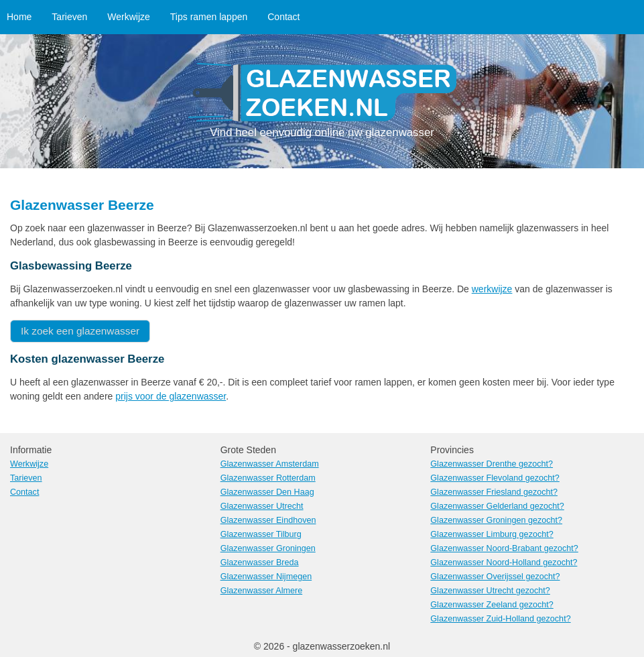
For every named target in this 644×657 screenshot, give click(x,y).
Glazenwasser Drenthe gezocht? (492, 464)
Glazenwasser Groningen (268, 548)
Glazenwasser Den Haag (267, 492)
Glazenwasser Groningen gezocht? (496, 520)
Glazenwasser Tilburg (261, 534)
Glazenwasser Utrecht (262, 506)
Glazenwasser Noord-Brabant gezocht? (504, 548)
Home (19, 17)
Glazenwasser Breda (260, 562)
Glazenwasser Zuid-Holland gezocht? (500, 619)
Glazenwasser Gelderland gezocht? (497, 506)
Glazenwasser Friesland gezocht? (494, 492)
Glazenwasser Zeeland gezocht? (492, 605)
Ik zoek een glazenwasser (80, 331)
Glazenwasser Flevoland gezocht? (495, 478)
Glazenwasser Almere (262, 591)
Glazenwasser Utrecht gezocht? (490, 591)
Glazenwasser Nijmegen (266, 577)
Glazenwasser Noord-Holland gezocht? (504, 562)
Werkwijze (129, 17)
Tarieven (69, 17)
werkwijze (492, 289)
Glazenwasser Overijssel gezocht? (495, 577)
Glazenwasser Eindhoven (268, 520)
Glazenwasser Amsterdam (270, 464)
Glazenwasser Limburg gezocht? (492, 534)
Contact (283, 17)
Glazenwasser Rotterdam (268, 478)
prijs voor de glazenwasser (171, 396)
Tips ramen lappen (209, 17)
